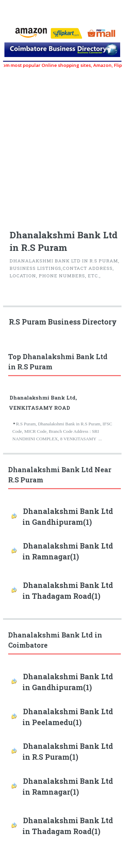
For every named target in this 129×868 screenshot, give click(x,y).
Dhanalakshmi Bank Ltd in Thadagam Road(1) (68, 591)
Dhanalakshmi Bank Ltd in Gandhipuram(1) (68, 517)
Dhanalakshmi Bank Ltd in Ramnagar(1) (68, 551)
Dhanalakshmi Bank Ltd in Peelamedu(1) (68, 717)
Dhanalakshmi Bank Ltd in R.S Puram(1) (68, 752)
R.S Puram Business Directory (63, 322)
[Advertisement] (64, 145)
